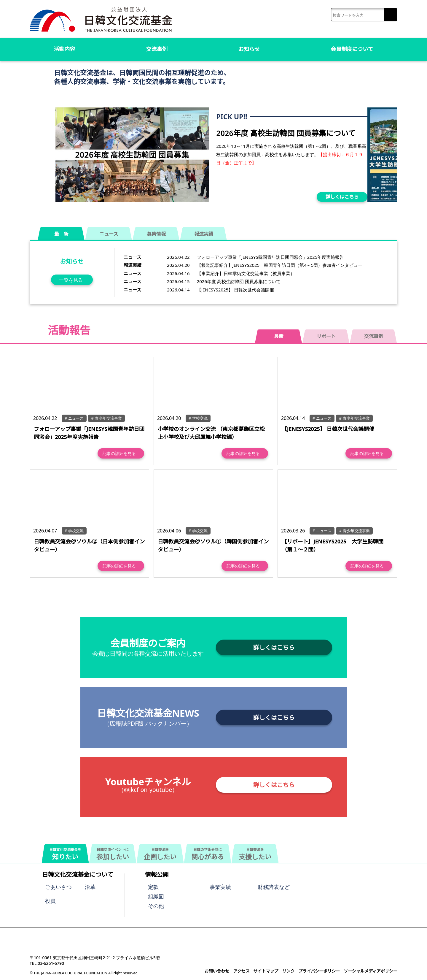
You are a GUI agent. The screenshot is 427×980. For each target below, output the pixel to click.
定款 (153, 887)
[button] (391, 153)
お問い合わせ (217, 971)
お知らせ (249, 49)
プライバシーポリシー (319, 971)
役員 (50, 901)
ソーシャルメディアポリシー (371, 971)
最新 (279, 336)
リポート (326, 336)
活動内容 (64, 49)
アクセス (241, 971)
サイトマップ (266, 971)
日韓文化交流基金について (78, 874)
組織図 (156, 896)
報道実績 (204, 234)
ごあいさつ (58, 887)
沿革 (90, 887)
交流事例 (157, 49)
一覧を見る (71, 280)
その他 (156, 906)
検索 (390, 15)
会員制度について (352, 49)
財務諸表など (274, 887)
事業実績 (220, 887)
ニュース (109, 234)
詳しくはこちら (342, 197)
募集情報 (156, 234)
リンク (288, 971)
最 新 (61, 234)
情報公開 (157, 874)
